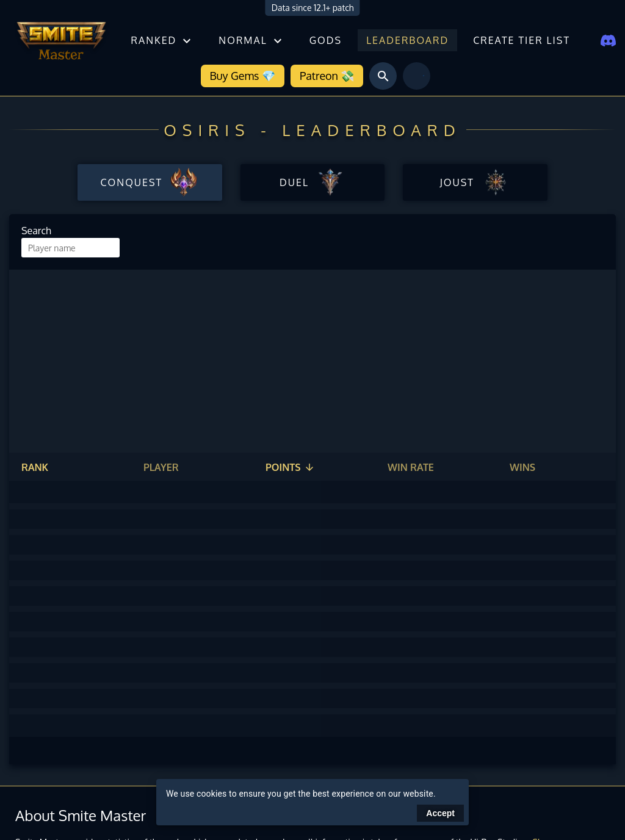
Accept (440, 813)
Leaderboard (407, 40)
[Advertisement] (312, 361)
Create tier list (522, 40)
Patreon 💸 (327, 76)
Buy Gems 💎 (243, 76)
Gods (326, 40)
